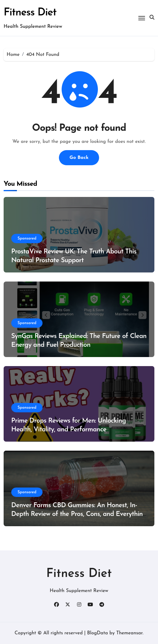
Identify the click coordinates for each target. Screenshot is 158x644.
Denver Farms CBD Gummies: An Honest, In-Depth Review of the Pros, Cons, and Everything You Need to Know (79, 514)
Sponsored (27, 238)
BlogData (97, 633)
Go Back (79, 158)
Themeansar (129, 633)
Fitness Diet (30, 13)
